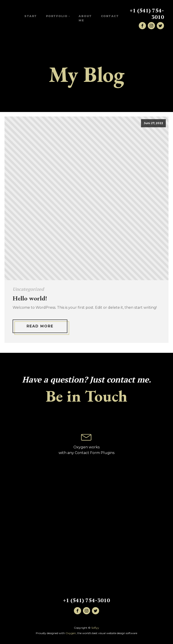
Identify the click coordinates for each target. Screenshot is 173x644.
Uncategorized (28, 289)
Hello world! (30, 298)
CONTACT (110, 16)
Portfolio (57, 16)
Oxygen (71, 633)
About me (85, 18)
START (31, 16)
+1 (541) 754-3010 (147, 14)
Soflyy (95, 628)
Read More (40, 326)
